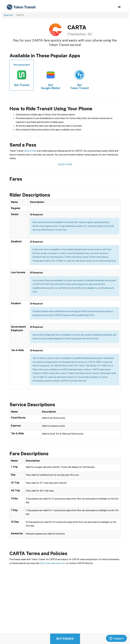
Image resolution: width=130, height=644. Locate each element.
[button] (119, 7)
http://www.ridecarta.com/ (53, 563)
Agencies (8, 15)
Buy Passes (65, 639)
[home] (22, 7)
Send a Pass (30, 151)
